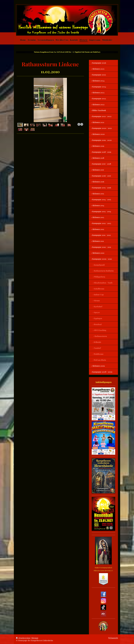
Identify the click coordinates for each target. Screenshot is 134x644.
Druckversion (23, 638)
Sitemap (35, 638)
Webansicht (113, 638)
